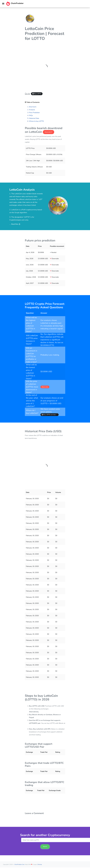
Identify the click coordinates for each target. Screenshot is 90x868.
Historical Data (34, 118)
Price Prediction (34, 113)
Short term (33, 107)
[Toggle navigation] (3, 4)
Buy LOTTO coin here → (50, 415)
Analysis (32, 110)
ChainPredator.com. (20, 864)
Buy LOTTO (37, 94)
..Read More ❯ (15, 224)
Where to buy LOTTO (36, 121)
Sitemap (40, 864)
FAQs (31, 115)
